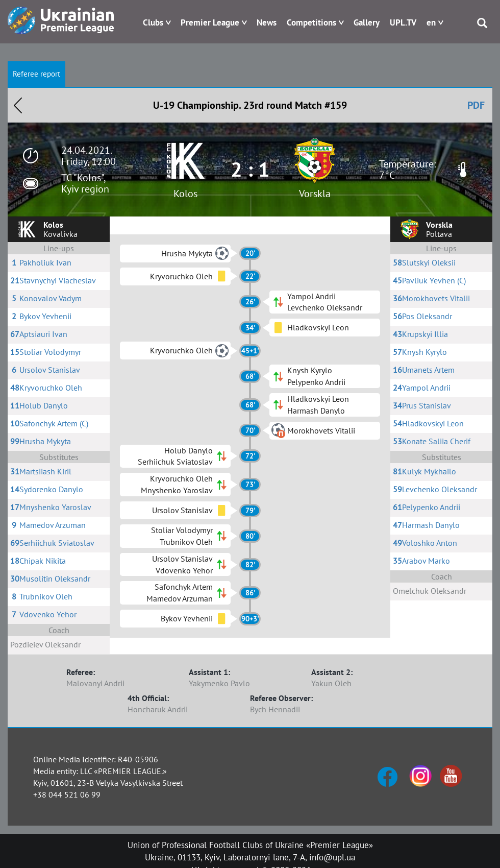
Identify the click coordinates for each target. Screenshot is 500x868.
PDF (476, 105)
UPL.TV (403, 22)
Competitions (311, 22)
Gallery (367, 22)
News (267, 22)
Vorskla (315, 194)
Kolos (185, 194)
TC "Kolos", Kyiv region (85, 183)
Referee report (36, 74)
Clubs (153, 22)
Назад (18, 105)
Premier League (210, 22)
